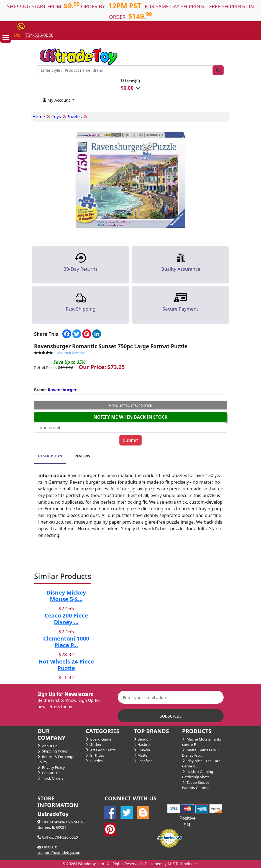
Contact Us (49, 773)
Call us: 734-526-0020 (60, 837)
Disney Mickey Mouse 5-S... (66, 596)
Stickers (94, 744)
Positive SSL (188, 821)
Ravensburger (62, 390)
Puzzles (94, 761)
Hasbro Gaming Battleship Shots (198, 774)
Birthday (95, 755)
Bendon (142, 739)
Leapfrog (143, 761)
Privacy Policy (51, 767)
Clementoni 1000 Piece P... (66, 642)
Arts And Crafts (101, 750)
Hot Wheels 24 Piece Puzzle (66, 665)
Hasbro (142, 744)
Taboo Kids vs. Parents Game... (196, 785)
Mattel (141, 755)
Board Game (98, 739)
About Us (48, 746)
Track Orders (50, 778)
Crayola (142, 750)
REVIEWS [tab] (82, 456)
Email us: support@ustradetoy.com (59, 850)
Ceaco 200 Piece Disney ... (66, 619)
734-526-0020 (39, 35)
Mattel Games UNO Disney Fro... (201, 753)
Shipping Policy (53, 751)
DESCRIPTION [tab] (50, 456)
